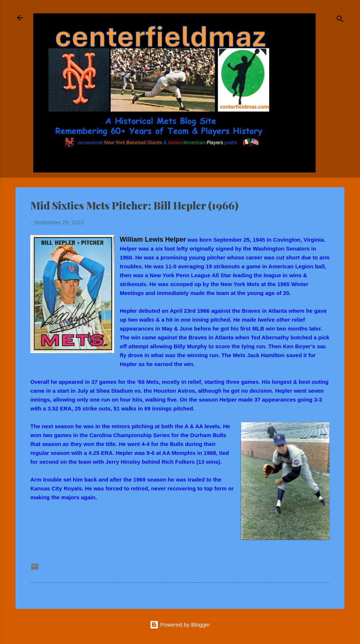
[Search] (340, 20)
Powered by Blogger (180, 625)
